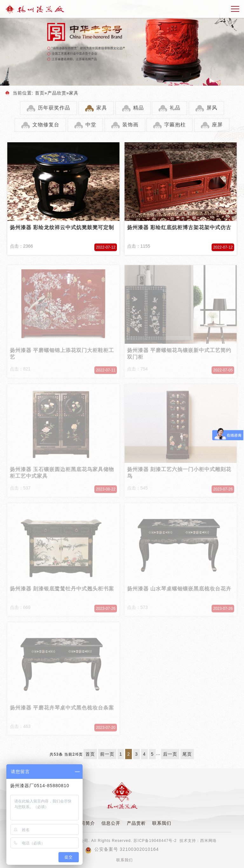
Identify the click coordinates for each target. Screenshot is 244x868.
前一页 (107, 754)
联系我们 (162, 823)
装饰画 (130, 125)
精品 (139, 108)
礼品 (175, 108)
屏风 (212, 108)
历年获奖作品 (54, 108)
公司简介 (85, 823)
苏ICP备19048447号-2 (155, 841)
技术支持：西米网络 (198, 841)
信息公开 (111, 823)
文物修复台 (46, 125)
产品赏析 (136, 823)
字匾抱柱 (175, 125)
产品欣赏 (57, 93)
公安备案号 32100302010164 (122, 849)
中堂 (91, 125)
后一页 (170, 754)
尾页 (187, 754)
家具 (74, 93)
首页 (40, 93)
